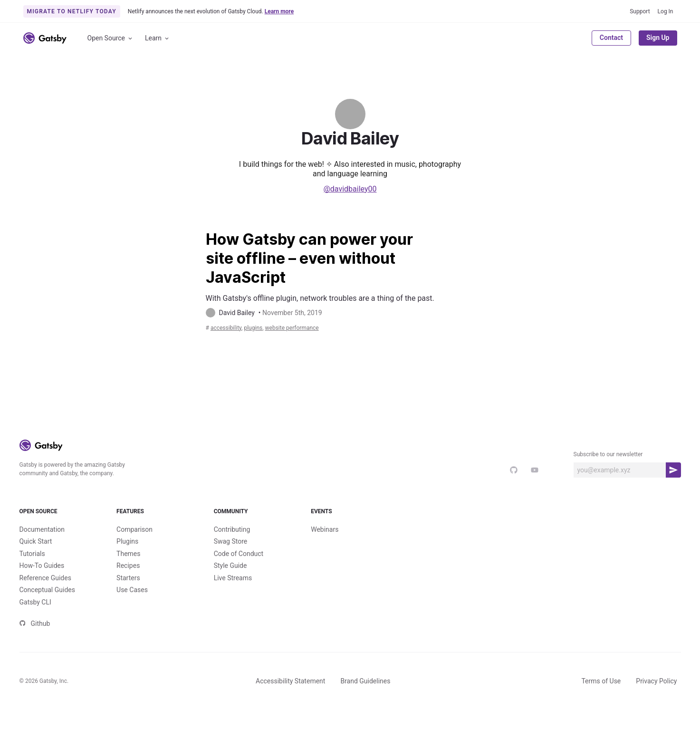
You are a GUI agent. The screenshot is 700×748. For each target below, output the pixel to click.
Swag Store (231, 579)
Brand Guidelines (365, 719)
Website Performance (320, 350)
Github (35, 662)
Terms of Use (601, 719)
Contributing (232, 567)
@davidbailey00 (350, 189)
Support (640, 11)
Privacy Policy (656, 719)
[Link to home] (45, 38)
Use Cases (132, 628)
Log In (666, 11)
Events (350, 542)
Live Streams (233, 616)
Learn (158, 38)
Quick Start (36, 579)
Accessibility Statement (290, 719)
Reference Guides (45, 616)
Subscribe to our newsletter (608, 477)
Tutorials (32, 592)
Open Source (111, 38)
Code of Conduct (239, 592)
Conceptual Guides (47, 628)
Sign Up (658, 38)
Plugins (127, 579)
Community (253, 542)
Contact (611, 38)
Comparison (134, 567)
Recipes (128, 604)
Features (156, 542)
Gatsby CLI (35, 640)
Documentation (42, 567)
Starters (128, 616)
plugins (268, 350)
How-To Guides (42, 604)
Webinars (325, 567)
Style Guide (230, 604)
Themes (128, 592)
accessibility (231, 350)
